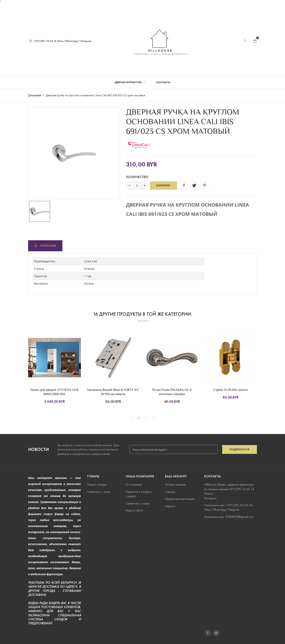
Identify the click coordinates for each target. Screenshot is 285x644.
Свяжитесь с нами (99, 492)
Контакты (163, 78)
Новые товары (97, 484)
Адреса (170, 506)
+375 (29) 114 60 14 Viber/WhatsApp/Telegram (60, 37)
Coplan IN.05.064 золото (231, 390)
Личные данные (175, 484)
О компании (134, 484)
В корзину (163, 186)
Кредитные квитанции (180, 499)
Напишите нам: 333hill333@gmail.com (229, 517)
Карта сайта (134, 510)
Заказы (170, 492)
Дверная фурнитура (128, 78)
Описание (48, 245)
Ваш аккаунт (176, 476)
